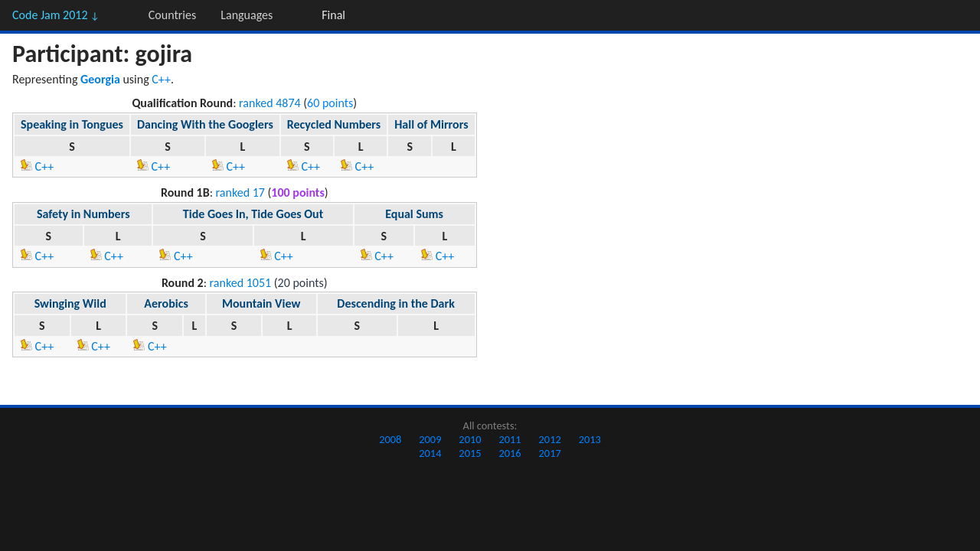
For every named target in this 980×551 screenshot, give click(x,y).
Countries (172, 15)
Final (333, 15)
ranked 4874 (270, 103)
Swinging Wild (70, 303)
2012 (550, 439)
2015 (470, 453)
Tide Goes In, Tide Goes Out (253, 214)
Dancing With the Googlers (205, 124)
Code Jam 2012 (56, 15)
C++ (161, 79)
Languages (247, 15)
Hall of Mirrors (431, 124)
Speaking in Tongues (72, 124)
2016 (510, 453)
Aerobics (166, 303)
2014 (430, 453)
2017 (550, 453)
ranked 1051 (241, 283)
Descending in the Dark (395, 303)
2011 (510, 439)
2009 (430, 439)
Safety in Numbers (83, 214)
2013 (590, 439)
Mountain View (261, 303)
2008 (390, 439)
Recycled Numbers (334, 124)
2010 (470, 439)
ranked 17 (240, 192)
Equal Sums (414, 214)
